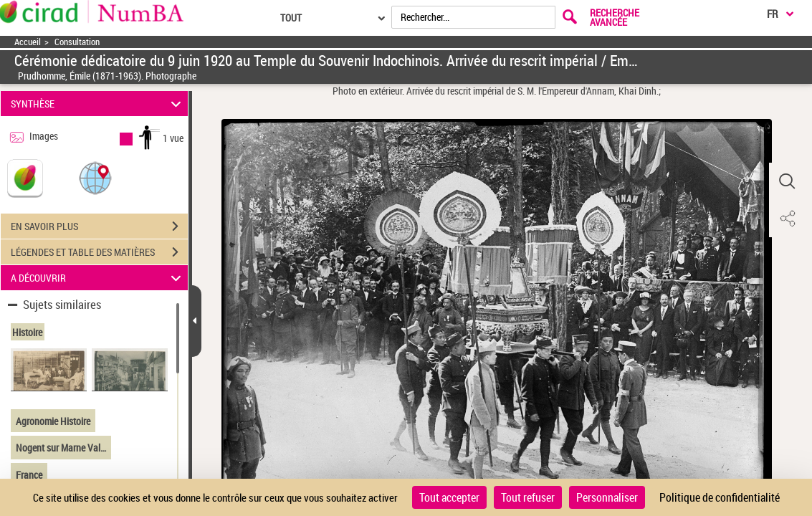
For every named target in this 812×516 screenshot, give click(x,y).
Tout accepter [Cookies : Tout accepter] (449, 497)
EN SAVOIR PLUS (99, 226)
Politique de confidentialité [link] (720, 497)
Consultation (77, 42)
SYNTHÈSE (98, 104)
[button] (95, 177)
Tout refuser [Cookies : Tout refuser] (528, 497)
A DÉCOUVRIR (98, 278)
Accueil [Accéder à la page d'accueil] (28, 42)
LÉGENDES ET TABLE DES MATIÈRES (99, 252)
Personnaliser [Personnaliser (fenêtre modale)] (607, 497)
